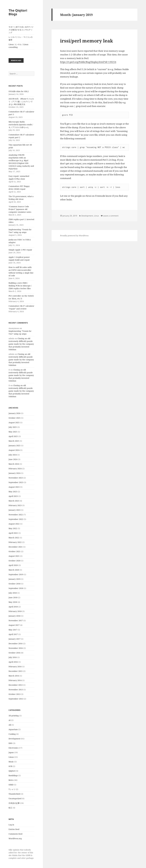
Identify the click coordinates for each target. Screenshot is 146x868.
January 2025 (14, 446)
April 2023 (13, 496)
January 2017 (14, 639)
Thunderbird (14, 794)
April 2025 (13, 436)
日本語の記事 (14, 803)
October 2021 (14, 551)
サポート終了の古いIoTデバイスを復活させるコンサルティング (21, 30)
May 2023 (13, 492)
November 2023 (16, 478)
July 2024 (13, 455)
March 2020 (14, 570)
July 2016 (13, 657)
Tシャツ (12, 789)
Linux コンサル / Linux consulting (18, 46)
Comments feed (15, 834)
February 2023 (15, 505)
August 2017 (14, 625)
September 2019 (16, 574)
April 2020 (13, 565)
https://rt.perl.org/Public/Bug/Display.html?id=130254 (88, 62)
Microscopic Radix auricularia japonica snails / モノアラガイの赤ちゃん (21, 125)
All (10, 725)
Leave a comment (111, 216)
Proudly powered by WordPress (74, 236)
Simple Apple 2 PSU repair (20, 250)
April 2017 (13, 634)
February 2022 (15, 542)
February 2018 (15, 611)
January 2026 (14, 413)
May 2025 (13, 432)
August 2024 (14, 450)
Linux (11, 757)
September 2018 (16, 588)
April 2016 (13, 662)
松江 (10, 808)
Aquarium (13, 729)
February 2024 (15, 469)
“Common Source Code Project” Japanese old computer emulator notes (20, 209)
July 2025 (13, 427)
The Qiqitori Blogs (18, 12)
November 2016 (16, 648)
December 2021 (16, 547)
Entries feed (14, 829)
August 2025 (14, 422)
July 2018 (13, 593)
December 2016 (16, 644)
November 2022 (16, 515)
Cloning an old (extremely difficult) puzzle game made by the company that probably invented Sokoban (21, 344)
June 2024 (13, 459)
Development (14, 739)
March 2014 (14, 676)
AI (10, 720)
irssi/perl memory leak (87, 41)
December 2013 (16, 685)
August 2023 (14, 487)
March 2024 (14, 464)
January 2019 (14, 579)
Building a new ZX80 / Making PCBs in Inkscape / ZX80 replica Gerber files (20, 286)
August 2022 (14, 524)
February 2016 (15, 667)
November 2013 (16, 690)
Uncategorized (15, 798)
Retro (11, 780)
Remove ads (16, 60)
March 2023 (14, 501)
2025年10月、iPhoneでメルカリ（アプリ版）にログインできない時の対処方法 (21, 101)
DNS (10, 743)
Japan (11, 752)
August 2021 (14, 556)
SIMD (11, 785)
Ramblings (13, 775)
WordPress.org (15, 838)
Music (11, 762)
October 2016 (14, 653)
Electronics (13, 748)
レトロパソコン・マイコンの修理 (21, 38)
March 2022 (14, 538)
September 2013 (16, 699)
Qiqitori (12, 771)
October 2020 (14, 561)
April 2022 (13, 533)
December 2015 (16, 671)
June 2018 (13, 597)
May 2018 (13, 602)
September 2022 (16, 519)
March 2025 (14, 441)
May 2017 (13, 630)
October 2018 (14, 584)
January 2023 (14, 510)
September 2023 (16, 482)
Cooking (12, 734)
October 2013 (14, 694)
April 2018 (13, 607)
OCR (10, 766)
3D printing (14, 716)
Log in (11, 825)
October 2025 (14, 418)
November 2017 (16, 620)
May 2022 (13, 528)
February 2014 (15, 680)
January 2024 (14, 473)
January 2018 (14, 616)
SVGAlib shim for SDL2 (19, 91)
